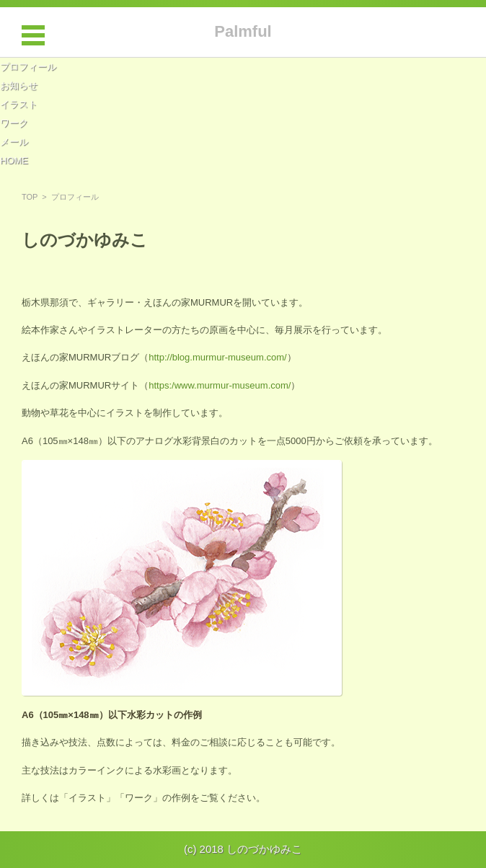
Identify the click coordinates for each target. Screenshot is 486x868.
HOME (14, 160)
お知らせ (19, 85)
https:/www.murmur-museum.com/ (220, 385)
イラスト (19, 104)
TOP (30, 197)
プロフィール (28, 67)
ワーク (14, 123)
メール (14, 142)
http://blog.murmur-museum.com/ (217, 357)
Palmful (243, 31)
